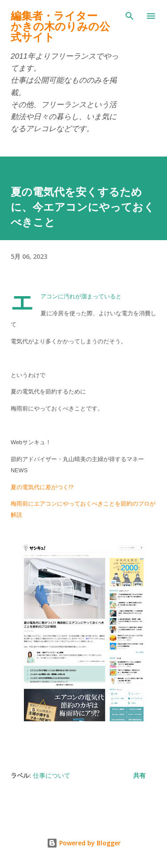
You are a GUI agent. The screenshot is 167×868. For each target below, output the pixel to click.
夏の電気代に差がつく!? (43, 487)
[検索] (130, 16)
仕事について (52, 775)
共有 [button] (139, 775)
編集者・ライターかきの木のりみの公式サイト (60, 26)
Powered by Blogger (84, 843)
